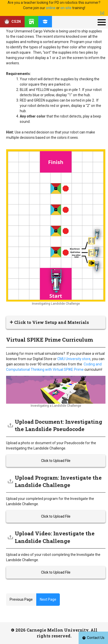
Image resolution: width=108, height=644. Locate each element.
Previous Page (21, 599)
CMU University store (74, 359)
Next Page (48, 599)
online (51, 8)
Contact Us (93, 638)
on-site (66, 8)
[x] (102, 13)
